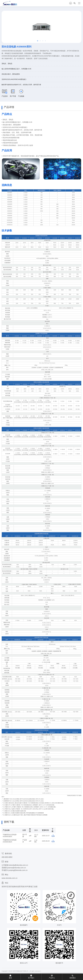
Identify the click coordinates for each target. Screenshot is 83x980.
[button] (38, 41)
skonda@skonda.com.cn (18, 865)
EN (71, 3)
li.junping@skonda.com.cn (17, 870)
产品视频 (21, 93)
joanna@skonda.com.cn (17, 868)
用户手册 (13, 93)
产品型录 (5, 93)
